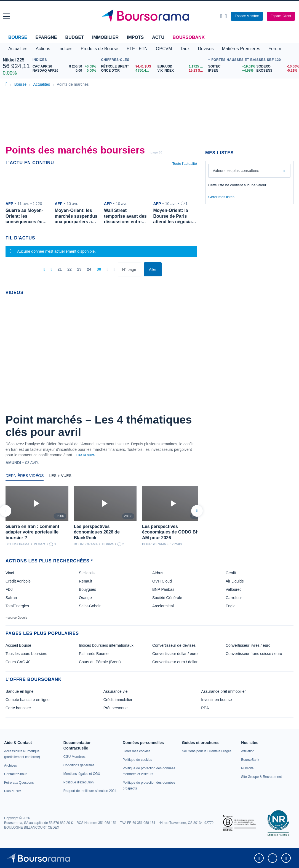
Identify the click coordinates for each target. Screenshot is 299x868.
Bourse (18, 37)
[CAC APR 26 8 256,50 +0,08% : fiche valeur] (66, 67)
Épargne (46, 37)
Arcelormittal (163, 606)
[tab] (25, 477)
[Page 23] (79, 269)
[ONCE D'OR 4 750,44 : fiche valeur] (127, 71)
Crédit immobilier (118, 700)
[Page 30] (99, 269)
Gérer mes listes (221, 197)
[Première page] (44, 269)
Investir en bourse (216, 700)
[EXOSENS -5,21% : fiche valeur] (276, 71)
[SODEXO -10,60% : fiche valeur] (276, 67)
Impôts (135, 37)
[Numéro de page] (130, 269)
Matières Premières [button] (241, 49)
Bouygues (87, 589)
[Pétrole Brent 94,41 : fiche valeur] (127, 67)
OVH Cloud (162, 581)
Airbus (158, 573)
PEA (205, 708)
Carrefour (234, 598)
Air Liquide (235, 581)
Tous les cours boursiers (26, 654)
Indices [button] (66, 49)
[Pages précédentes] (51, 269)
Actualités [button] (18, 49)
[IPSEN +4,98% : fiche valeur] (230, 71)
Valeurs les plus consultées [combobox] (236, 171)
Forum (275, 49)
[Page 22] (70, 269)
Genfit (231, 573)
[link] (10, 765)
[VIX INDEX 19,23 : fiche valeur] (181, 71)
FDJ (9, 589)
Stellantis (87, 573)
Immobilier (105, 37)
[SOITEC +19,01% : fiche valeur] (230, 67)
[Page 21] (60, 269)
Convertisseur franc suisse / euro (254, 654)
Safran (11, 598)
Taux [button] (185, 49)
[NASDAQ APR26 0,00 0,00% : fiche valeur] (66, 71)
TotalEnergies (17, 606)
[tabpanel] (101, 516)
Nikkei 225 (14, 60)
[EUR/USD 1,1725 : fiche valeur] (181, 67)
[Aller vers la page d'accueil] (150, 16)
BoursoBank (189, 37)
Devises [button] (206, 49)
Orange (85, 598)
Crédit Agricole (18, 581)
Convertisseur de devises (174, 645)
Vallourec (233, 589)
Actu (158, 37)
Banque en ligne (19, 691)
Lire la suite (86, 455)
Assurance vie (116, 691)
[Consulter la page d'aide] (226, 16)
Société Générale (167, 598)
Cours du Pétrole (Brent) (100, 662)
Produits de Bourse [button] (100, 49)
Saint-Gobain (90, 606)
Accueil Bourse (18, 645)
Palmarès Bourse (94, 654)
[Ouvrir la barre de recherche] (221, 16)
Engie (231, 606)
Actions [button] (43, 49)
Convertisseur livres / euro (248, 645)
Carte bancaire (18, 708)
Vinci (10, 573)
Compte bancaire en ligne (28, 700)
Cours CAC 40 (18, 662)
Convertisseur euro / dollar (175, 662)
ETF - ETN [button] (137, 49)
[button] (6, 16)
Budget (74, 37)
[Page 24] (89, 269)
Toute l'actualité (185, 164)
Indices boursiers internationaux (106, 645)
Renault (86, 581)
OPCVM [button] (164, 49)
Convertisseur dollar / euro (175, 654)
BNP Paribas (163, 589)
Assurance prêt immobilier (223, 691)
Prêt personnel (116, 708)
